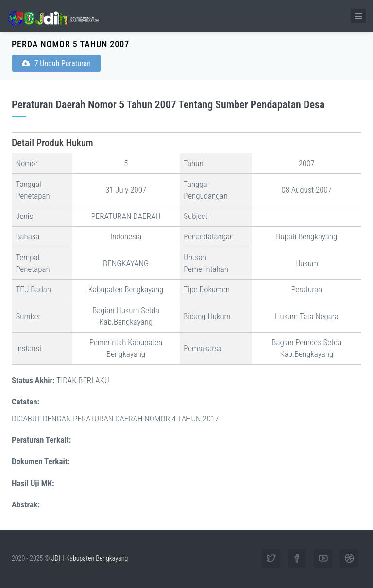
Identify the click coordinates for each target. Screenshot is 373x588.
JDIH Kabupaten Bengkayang (90, 558)
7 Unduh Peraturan (56, 63)
